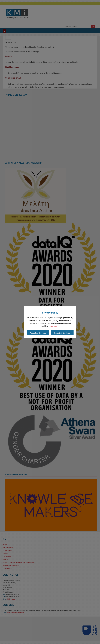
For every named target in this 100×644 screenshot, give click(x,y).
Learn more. (54, 326)
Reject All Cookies (62, 333)
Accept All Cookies (38, 333)
